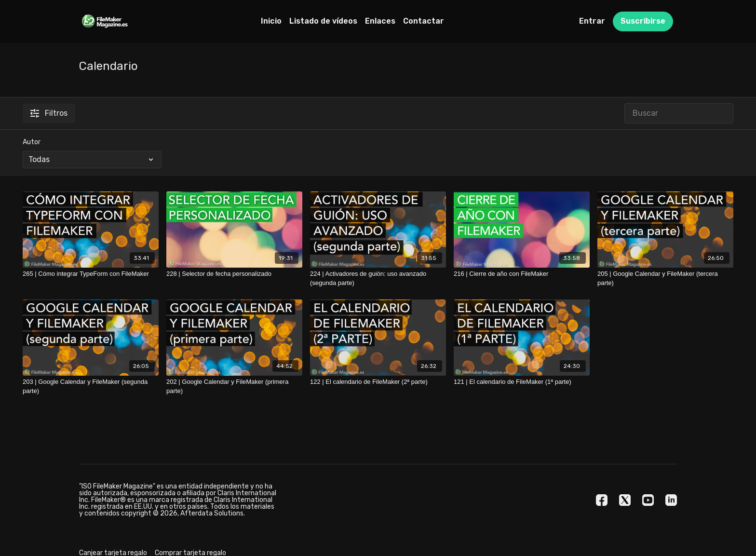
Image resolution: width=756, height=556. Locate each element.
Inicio (271, 21)
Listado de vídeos (323, 21)
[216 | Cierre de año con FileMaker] (522, 274)
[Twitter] (625, 500)
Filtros (49, 113)
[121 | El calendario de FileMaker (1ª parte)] (522, 382)
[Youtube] (648, 500)
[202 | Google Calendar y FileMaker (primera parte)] (234, 386)
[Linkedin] (671, 500)
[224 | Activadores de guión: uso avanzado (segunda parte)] (378, 278)
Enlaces (380, 21)
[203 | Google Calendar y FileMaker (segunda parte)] (91, 386)
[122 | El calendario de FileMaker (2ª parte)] (378, 382)
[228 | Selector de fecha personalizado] (234, 274)
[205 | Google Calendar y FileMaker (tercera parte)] (665, 278)
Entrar (592, 21)
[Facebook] (602, 500)
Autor (32, 142)
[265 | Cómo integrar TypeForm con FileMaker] (91, 274)
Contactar (424, 21)
